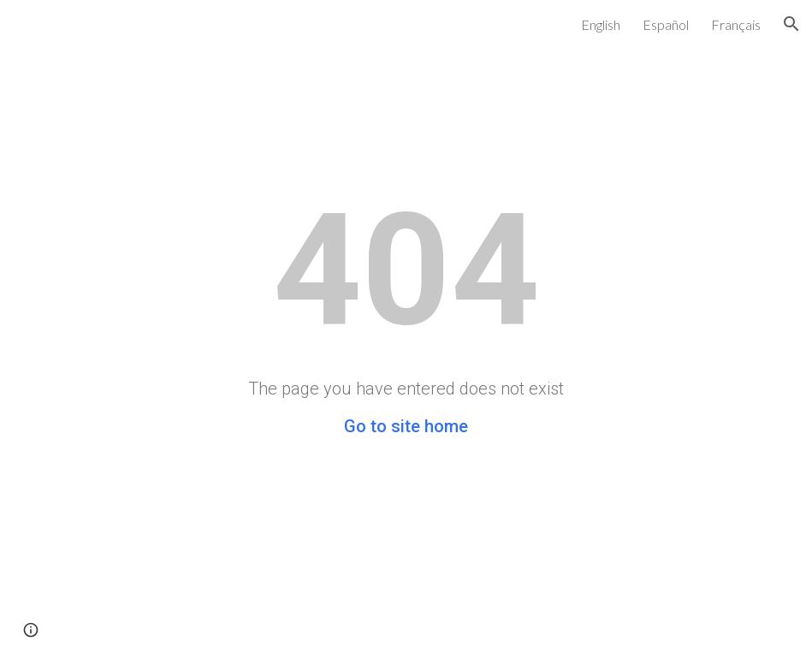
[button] (791, 24)
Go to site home (406, 426)
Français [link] (736, 24)
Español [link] (666, 24)
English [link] (601, 24)
